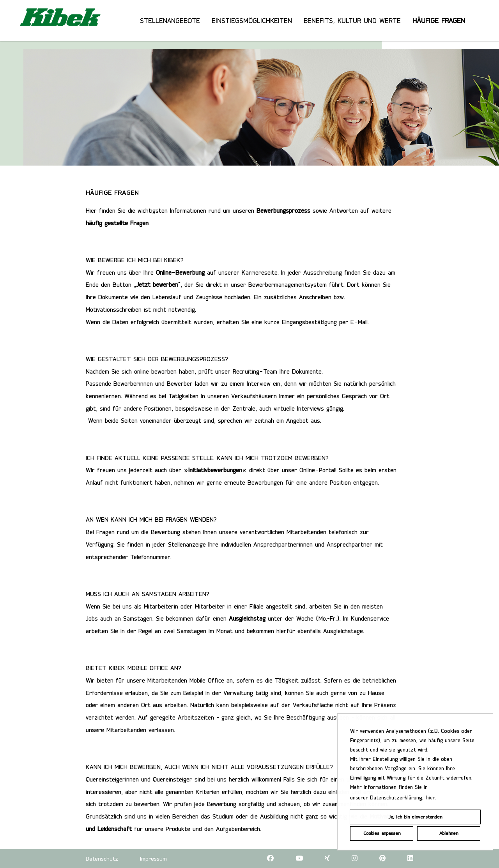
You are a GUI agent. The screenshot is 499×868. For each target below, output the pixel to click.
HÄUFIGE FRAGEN (439, 21)
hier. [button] (431, 797)
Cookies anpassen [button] (382, 833)
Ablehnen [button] (449, 833)
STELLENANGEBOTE (170, 21)
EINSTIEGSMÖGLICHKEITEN (252, 21)
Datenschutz (102, 859)
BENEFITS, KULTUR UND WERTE (352, 21)
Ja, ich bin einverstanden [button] (415, 817)
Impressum (153, 859)
